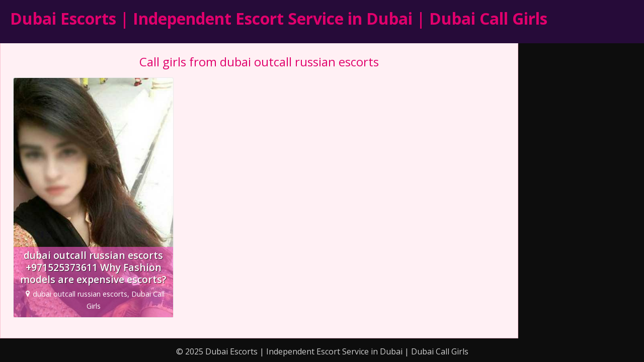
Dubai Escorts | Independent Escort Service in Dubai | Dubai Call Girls (279, 18)
